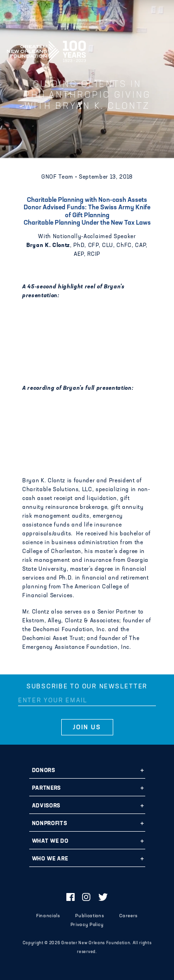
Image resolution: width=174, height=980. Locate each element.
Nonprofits (50, 824)
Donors (44, 771)
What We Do (50, 841)
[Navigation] (159, 50)
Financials (48, 916)
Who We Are (50, 859)
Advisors (46, 806)
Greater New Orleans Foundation (46, 48)
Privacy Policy (87, 925)
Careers (129, 916)
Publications (90, 916)
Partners (46, 788)
